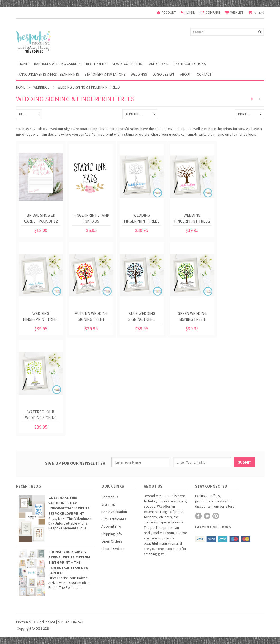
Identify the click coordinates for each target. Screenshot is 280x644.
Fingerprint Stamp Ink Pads (91, 218)
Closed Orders (113, 549)
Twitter (207, 516)
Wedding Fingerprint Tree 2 (192, 218)
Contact (204, 74)
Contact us (110, 497)
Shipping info (112, 534)
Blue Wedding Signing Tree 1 (142, 316)
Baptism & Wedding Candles (57, 64)
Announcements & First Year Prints (49, 74)
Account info (111, 526)
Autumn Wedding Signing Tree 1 (91, 316)
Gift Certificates (114, 519)
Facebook (198, 516)
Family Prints (158, 64)
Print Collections (190, 64)
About (185, 74)
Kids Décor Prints (127, 64)
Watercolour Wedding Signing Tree (41, 416)
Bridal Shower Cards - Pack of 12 (41, 218)
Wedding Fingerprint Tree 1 (41, 316)
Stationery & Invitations (105, 74)
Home (21, 87)
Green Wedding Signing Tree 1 (192, 316)
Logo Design (163, 74)
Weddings (139, 74)
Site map (108, 504)
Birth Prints (96, 64)
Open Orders (112, 541)
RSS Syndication (114, 512)
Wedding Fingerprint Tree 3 (142, 218)
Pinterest (216, 516)
